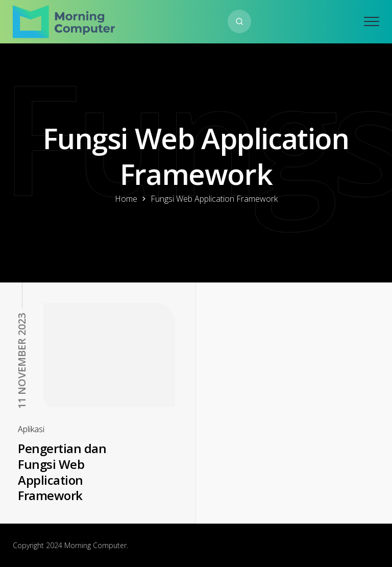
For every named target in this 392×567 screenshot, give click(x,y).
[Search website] (239, 21)
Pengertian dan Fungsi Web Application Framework (62, 472)
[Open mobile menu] (372, 21)
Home (126, 199)
